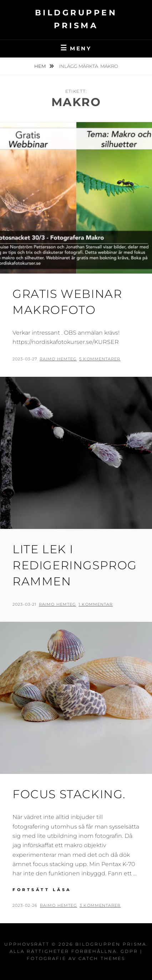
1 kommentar (96, 604)
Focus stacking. (69, 794)
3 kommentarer (100, 905)
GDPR (129, 951)
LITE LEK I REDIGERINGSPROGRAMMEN (75, 565)
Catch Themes (102, 958)
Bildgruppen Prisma (111, 944)
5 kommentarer (100, 359)
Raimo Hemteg (58, 359)
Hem (40, 66)
